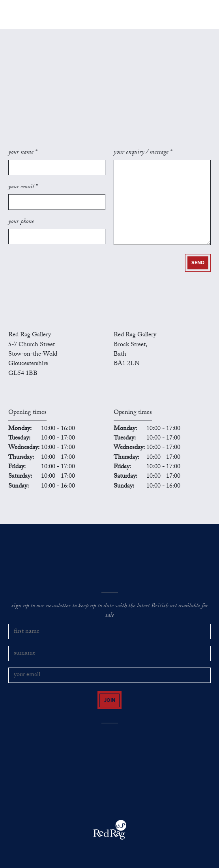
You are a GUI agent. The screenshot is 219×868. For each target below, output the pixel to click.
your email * (23, 187)
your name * (23, 153)
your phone (21, 222)
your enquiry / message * (143, 153)
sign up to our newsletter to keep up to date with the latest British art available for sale (110, 611)
